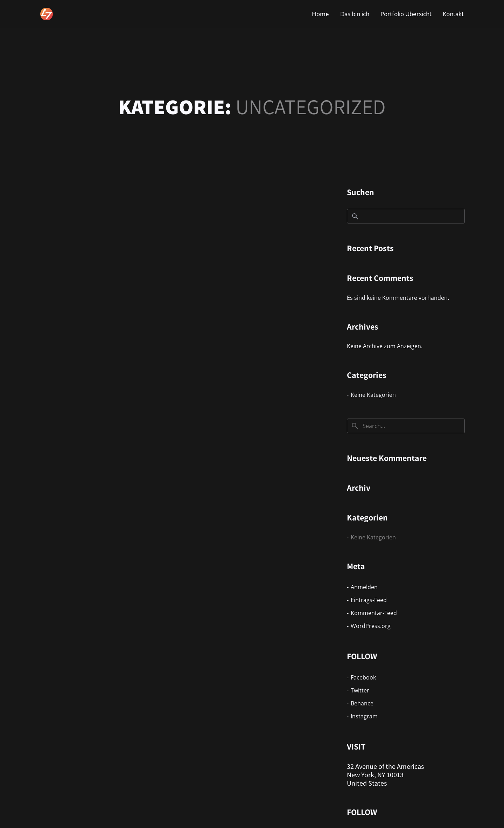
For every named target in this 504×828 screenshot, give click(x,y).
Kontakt (453, 14)
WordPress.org (371, 626)
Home (320, 14)
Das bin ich (355, 14)
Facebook (363, 677)
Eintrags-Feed (369, 600)
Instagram (364, 716)
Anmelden (364, 587)
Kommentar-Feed (374, 613)
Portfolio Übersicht (406, 14)
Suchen (360, 192)
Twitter (360, 690)
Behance (362, 703)
